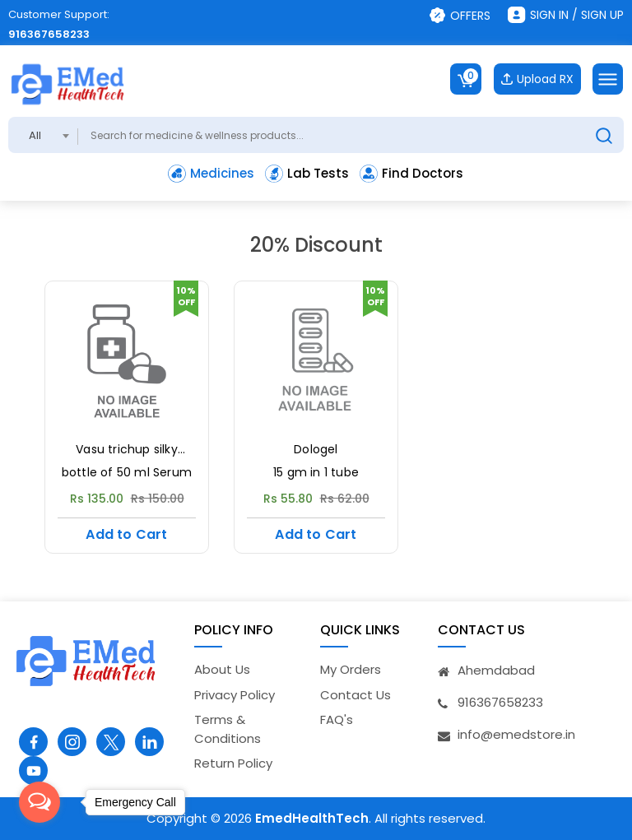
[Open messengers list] (39, 802)
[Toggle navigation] (608, 79)
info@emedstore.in (516, 734)
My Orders (351, 669)
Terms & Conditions (228, 729)
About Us (222, 669)
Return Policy (233, 763)
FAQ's (337, 719)
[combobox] (43, 135)
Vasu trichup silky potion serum (127, 450)
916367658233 (49, 34)
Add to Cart (126, 534)
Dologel (316, 450)
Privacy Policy (235, 695)
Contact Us (355, 695)
